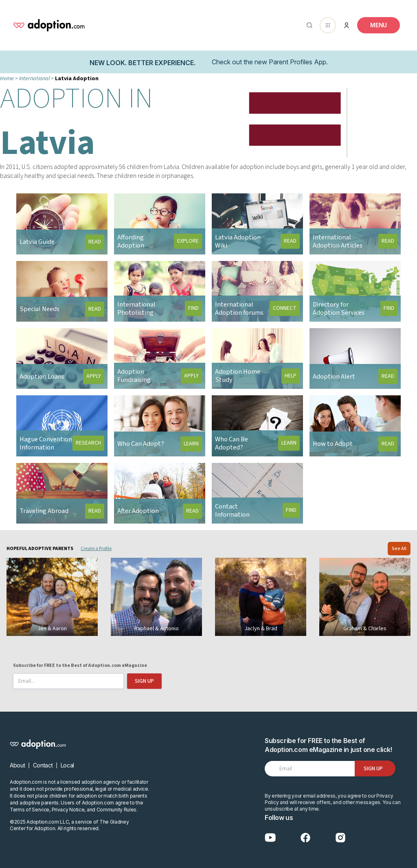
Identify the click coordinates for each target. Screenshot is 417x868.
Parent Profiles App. (298, 62)
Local (67, 765)
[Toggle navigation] (379, 25)
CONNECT (285, 308)
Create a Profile (96, 549)
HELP (291, 376)
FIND (193, 308)
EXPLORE (188, 241)
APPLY (94, 376)
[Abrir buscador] (308, 25)
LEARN (191, 444)
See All (399, 549)
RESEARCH (88, 443)
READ (95, 242)
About (17, 765)
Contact (43, 765)
